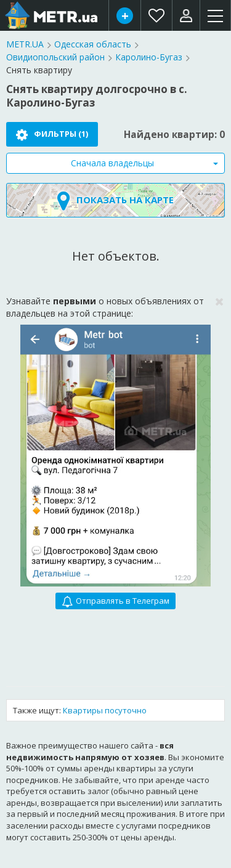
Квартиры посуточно (105, 710)
